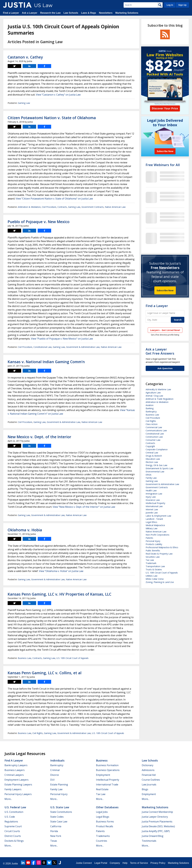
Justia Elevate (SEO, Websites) (158, 826)
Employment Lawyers (16, 780)
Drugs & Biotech (154, 456)
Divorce (55, 775)
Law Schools (71, 13)
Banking (150, 408)
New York (56, 836)
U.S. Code (10, 817)
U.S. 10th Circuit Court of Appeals (72, 658)
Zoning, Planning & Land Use (160, 582)
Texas (54, 841)
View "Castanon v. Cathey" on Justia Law (58, 95)
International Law (154, 506)
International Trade (107, 785)
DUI (52, 780)
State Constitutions (61, 812)
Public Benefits (153, 551)
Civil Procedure (49, 207)
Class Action (152, 424)
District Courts (13, 836)
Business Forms (105, 822)
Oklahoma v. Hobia (25, 530)
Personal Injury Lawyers (18, 794)
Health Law (151, 490)
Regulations (11, 822)
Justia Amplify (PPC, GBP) (156, 831)
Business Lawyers (15, 770)
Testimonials (149, 841)
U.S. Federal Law (15, 807)
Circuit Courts (12, 831)
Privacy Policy (158, 863)
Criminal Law (152, 453)
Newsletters (106, 13)
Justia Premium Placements (157, 822)
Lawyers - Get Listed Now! (165, 330)
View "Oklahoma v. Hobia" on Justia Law (61, 571)
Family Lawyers (13, 789)
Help (125, 863)
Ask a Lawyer (30, 13)
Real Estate (102, 789)
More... (8, 799)
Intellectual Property (155, 503)
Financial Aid (149, 775)
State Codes (57, 817)
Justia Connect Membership (157, 812)
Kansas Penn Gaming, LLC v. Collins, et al (45, 673)
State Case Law (59, 822)
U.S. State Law (60, 807)
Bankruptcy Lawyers (16, 765)
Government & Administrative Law (83, 347)
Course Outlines (151, 780)
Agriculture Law (153, 393)
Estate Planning (59, 785)
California (56, 826)
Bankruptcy (151, 412)
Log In (170, 5)
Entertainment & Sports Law (159, 468)
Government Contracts (93, 207)
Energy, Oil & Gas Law (156, 465)
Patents (149, 538)
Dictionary (148, 765)
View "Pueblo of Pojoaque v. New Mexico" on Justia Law (62, 339)
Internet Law (152, 509)
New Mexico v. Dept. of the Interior (39, 437)
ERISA (148, 475)
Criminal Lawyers (14, 775)
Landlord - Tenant (154, 519)
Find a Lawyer (11, 13)
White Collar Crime (155, 579)
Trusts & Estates (154, 569)
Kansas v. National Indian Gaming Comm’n (46, 362)
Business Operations (108, 770)
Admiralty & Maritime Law (158, 389)
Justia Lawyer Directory (155, 817)
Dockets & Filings (14, 841)
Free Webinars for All (163, 165)
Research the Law (50, 13)
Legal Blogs (103, 817)
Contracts (62, 207)
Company (115, 863)
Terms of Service (139, 863)
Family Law (151, 478)
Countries (102, 841)
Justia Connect (84, 863)
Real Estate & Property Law (159, 554)
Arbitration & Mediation (29, 207)
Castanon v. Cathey (25, 57)
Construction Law (154, 437)
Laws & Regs (89, 13)
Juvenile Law (152, 513)
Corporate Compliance (157, 449)
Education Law (153, 459)
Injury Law (151, 497)
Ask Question (165, 368)
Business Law (25, 658)
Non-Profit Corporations (157, 535)
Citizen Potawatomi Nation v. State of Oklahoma (52, 118)
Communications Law (156, 430)
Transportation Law (155, 566)
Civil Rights (38, 733)
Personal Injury (153, 541)
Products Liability (154, 544)
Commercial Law (154, 427)
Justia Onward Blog (153, 836)
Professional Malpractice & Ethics (162, 547)
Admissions (148, 770)
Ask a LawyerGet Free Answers (160, 351)
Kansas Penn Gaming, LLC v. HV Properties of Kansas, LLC (59, 594)
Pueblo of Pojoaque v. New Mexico (39, 222)
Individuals (57, 760)
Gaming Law (24, 103)
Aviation (150, 405)
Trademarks (103, 836)
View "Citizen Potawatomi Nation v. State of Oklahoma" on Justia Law (54, 199)
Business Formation (107, 765)
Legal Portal (101, 863)
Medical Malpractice (155, 525)
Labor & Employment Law (158, 516)
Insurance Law (153, 500)
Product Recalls (105, 826)
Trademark (151, 563)
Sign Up (182, 5)
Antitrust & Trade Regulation (160, 399)
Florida (54, 831)
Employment (103, 775)
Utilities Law (151, 576)
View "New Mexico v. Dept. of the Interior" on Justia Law (84, 507)
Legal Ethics (151, 522)
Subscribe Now (165, 290)
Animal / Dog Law (154, 396)
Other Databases (107, 807)
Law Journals (149, 785)
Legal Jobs (102, 812)
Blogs (145, 789)
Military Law (151, 528)
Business (102, 760)
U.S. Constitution (14, 812)
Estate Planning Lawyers (18, 785)
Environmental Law (155, 472)
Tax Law (150, 560)
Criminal (55, 770)
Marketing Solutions (127, 13)
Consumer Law (153, 440)
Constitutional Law (43, 347)
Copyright (150, 446)
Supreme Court (13, 826)
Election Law (152, 462)
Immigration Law (154, 494)
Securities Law (153, 557)
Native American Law (115, 207)
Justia (15, 864)
